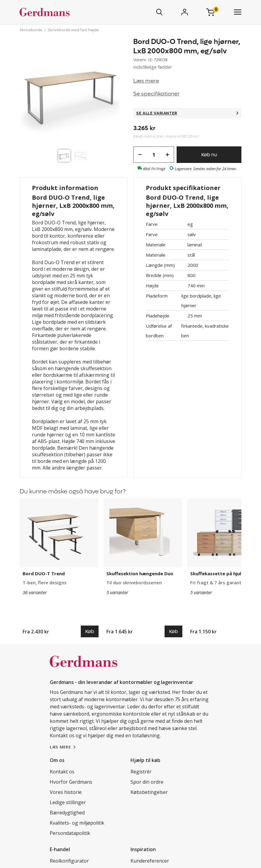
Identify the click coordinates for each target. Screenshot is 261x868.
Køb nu (209, 155)
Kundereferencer (150, 861)
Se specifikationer (156, 94)
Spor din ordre (147, 782)
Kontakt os (62, 772)
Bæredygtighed (67, 813)
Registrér (141, 772)
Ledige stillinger (68, 802)
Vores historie (66, 792)
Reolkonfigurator (69, 861)
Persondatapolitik (70, 833)
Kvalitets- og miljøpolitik (77, 823)
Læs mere (146, 81)
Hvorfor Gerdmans (71, 782)
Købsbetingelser (149, 792)
